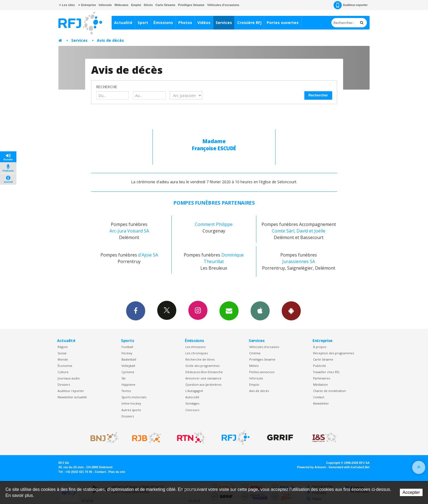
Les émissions (195, 347)
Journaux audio (69, 378)
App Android (291, 311)
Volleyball (128, 366)
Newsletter (321, 403)
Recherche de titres (200, 359)
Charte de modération (329, 391)
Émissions (163, 23)
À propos (320, 347)
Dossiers (64, 384)
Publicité (319, 366)
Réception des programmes (334, 353)
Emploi (136, 5)
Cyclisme (128, 372)
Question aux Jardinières (203, 384)
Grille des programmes (202, 366)
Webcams (121, 5)
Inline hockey (131, 403)
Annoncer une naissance (203, 378)
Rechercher (318, 95)
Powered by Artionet (312, 467)
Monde (63, 359)
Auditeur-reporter (351, 5)
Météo (254, 366)
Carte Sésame (166, 5)
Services (224, 23)
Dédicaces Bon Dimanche (204, 372)
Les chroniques (197, 353)
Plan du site (117, 472)
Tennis (126, 391)
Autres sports (131, 410)
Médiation (320, 384)
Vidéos (204, 23)
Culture (63, 372)
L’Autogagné (194, 391)
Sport (143, 23)
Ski (124, 378)
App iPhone (260, 311)
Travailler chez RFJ (326, 372)
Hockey (127, 353)
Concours (192, 410)
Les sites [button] (67, 5)
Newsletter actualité (72, 397)
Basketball (129, 359)
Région (63, 347)
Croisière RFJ (249, 23)
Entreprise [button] (87, 5)
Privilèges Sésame (191, 5)
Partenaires (322, 378)
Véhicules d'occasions (223, 5)
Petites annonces (262, 372)
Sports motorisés (134, 397)
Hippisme (128, 384)
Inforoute (105, 5)
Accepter (411, 492)
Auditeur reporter (71, 391)
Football (127, 347)
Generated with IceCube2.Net (349, 467)
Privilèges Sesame (262, 359)
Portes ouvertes (283, 23)
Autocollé (192, 397)
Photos (185, 23)
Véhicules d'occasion (264, 347)
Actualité (123, 23)
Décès (148, 5)
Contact (319, 397)
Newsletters (229, 311)
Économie (65, 366)
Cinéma (255, 353)
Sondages (192, 403)
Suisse (62, 353)
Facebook (136, 311)
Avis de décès (110, 40)
